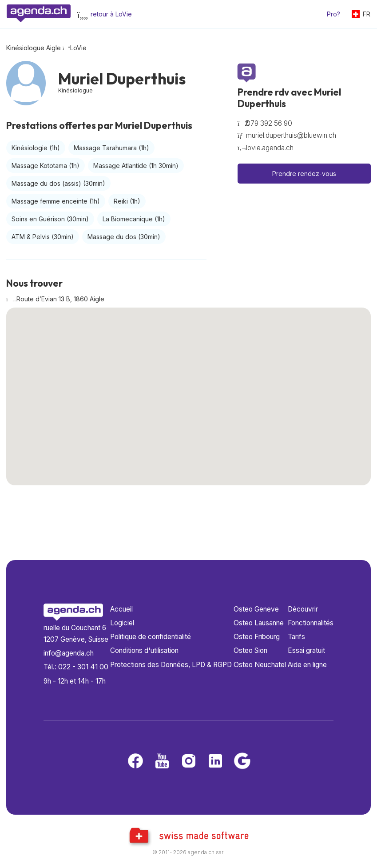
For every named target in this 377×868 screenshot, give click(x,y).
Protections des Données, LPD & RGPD (171, 665)
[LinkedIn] (215, 762)
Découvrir (303, 609)
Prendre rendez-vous (304, 174)
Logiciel (122, 623)
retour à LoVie (111, 14)
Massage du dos (124, 237)
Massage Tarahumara (111, 148)
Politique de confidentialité (151, 637)
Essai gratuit (306, 650)
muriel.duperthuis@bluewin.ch (291, 135)
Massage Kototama (46, 166)
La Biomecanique (134, 219)
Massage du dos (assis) (58, 183)
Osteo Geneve (256, 609)
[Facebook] (135, 762)
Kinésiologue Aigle (34, 48)
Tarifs (296, 637)
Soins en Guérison (50, 219)
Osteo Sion (250, 650)
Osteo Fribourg (257, 637)
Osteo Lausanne (259, 623)
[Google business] (242, 762)
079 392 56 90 (269, 123)
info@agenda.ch (69, 653)
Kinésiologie (36, 148)
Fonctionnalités (311, 623)
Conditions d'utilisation (144, 650)
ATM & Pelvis (43, 237)
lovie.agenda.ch (270, 148)
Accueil (121, 609)
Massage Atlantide (136, 166)
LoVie (78, 48)
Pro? (333, 14)
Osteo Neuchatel (260, 665)
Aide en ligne (307, 665)
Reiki (127, 201)
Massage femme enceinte (56, 201)
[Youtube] (162, 762)
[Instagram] (189, 762)
